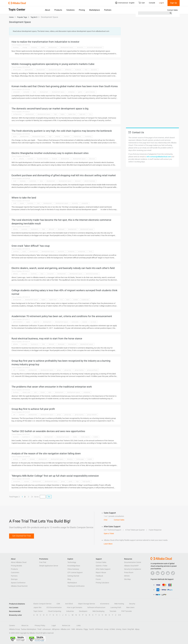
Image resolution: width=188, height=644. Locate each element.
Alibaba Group (15, 629)
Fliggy (86, 629)
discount (92, 159)
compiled (26, 92)
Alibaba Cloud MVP (131, 566)
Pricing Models (16, 566)
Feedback (99, 576)
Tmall (39, 629)
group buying (79, 370)
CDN (58, 604)
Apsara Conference (18, 583)
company (34, 47)
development (53, 47)
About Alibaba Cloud (19, 562)
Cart (142, 3)
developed (61, 229)
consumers (17, 481)
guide (70, 481)
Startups (14, 579)
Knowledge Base (74, 566)
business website (43, 159)
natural (85, 322)
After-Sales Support (103, 569)
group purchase (92, 370)
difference (68, 70)
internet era (77, 137)
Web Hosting (119, 604)
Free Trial (43, 562)
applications (29, 70)
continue (16, 252)
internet (58, 137)
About (47, 10)
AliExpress (56, 629)
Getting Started (73, 576)
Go (49, 497)
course (42, 392)
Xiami (124, 629)
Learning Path (116, 607)
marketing (88, 137)
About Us (25, 625)
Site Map (127, 579)
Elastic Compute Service (42, 604)
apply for (36, 322)
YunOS (92, 629)
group (59, 370)
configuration (17, 114)
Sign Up (173, 3)
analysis (16, 459)
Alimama (79, 629)
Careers (12, 625)
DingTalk (131, 629)
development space (67, 47)
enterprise (71, 92)
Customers (15, 572)
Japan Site (37, 607)
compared (16, 92)
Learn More (108, 544)
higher (63, 114)
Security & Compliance (133, 569)
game (80, 92)
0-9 (120, 615)
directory (70, 459)
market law (85, 300)
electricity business (92, 274)
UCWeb (112, 629)
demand (51, 229)
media (75, 437)
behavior (24, 274)
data (34, 92)
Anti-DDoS (69, 604)
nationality (75, 322)
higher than (72, 114)
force (90, 252)
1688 (73, 629)
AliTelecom (99, 629)
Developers (83, 611)
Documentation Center (133, 562)
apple (15, 137)
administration (18, 322)
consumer (50, 274)
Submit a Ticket (102, 566)
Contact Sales (172, 10)
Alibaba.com (65, 629)
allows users (17, 70)
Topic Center (38, 611)
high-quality (86, 481)
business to (26, 437)
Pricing (82, 10)
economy (75, 203)
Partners (108, 10)
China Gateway (73, 569)
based (22, 203)
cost (38, 203)
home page (80, 459)
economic (80, 47)
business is (35, 229)
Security (132, 604)
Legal (54, 625)
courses (26, 481)
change (25, 47)
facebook (78, 70)
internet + (67, 137)
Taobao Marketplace (29, 629)
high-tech (82, 114)
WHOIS (127, 576)
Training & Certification (76, 586)
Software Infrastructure (96, 607)
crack (24, 252)
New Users (130, 607)
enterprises (82, 252)
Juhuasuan (47, 629)
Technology (72, 562)
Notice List (66, 625)
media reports (85, 437)
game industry (90, 92)
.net (14, 159)
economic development (95, 47)
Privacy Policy (40, 625)
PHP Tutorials (127, 611)
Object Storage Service (86, 604)
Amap (106, 629)
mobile (96, 437)
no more (93, 322)
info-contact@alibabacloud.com (159, 157)
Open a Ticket (109, 533)
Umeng (119, 629)
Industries (70, 611)
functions (94, 70)
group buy (68, 370)
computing (37, 437)
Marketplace (94, 10)
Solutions (70, 10)
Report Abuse (101, 572)
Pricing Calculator (102, 583)
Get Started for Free (22, 536)
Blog (69, 579)
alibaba (21, 159)
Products (58, 10)
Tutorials (113, 611)
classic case (26, 392)
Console (152, 3)
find (86, 70)
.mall (15, 181)
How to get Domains (75, 607)
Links (79, 625)
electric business (90, 181)
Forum (98, 579)
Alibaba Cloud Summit (19, 586)
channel (54, 159)
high (55, 114)
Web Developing (98, 611)
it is (90, 114)
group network (92, 415)
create (43, 47)
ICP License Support (75, 572)
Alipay (137, 629)
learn (68, 300)
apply (28, 322)
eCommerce (105, 604)
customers (33, 181)
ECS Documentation (54, 607)
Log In (161, 3)
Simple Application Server (49, 566)
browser (32, 459)
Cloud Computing (54, 611)
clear (43, 229)
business (16, 47)
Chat (106, 520)
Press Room (129, 572)
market (75, 300)
